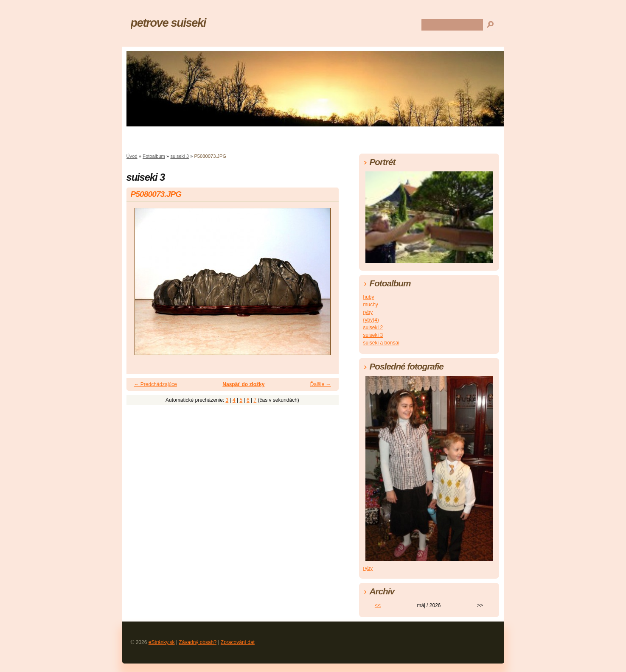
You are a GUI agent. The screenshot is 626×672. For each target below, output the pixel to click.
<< (378, 605)
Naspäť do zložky (243, 384)
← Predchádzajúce (156, 384)
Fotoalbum (154, 156)
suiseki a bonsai (381, 343)
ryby (368, 312)
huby (369, 297)
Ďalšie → (321, 384)
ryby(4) (371, 320)
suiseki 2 (373, 328)
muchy (371, 305)
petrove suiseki (168, 23)
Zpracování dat (238, 642)
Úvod (132, 156)
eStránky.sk (162, 642)
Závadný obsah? (198, 642)
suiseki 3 (180, 156)
